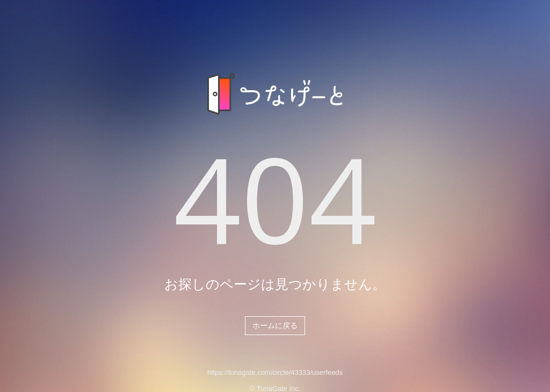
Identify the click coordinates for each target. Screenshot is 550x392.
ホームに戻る (275, 325)
